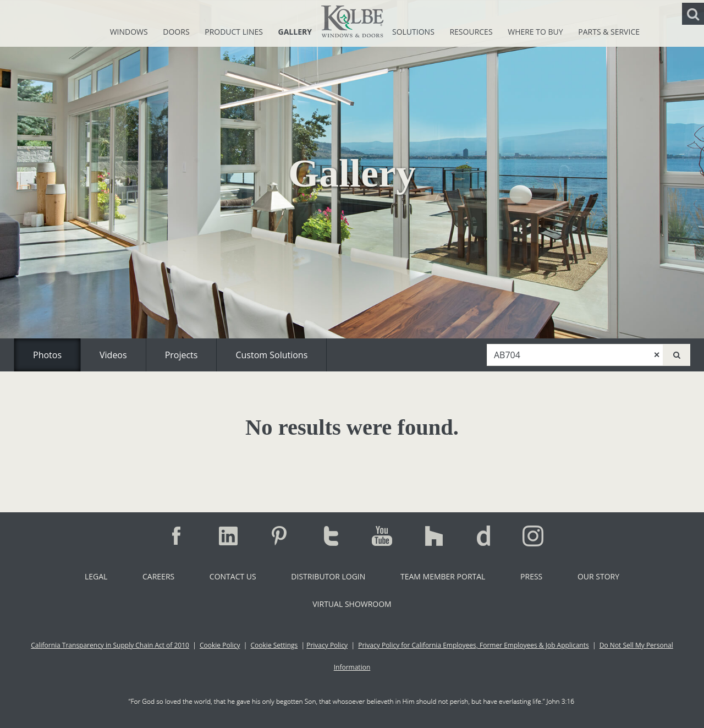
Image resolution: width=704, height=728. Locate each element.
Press (531, 576)
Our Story (598, 576)
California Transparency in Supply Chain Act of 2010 (110, 645)
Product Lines (235, 32)
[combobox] (575, 355)
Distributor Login (328, 576)
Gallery (295, 32)
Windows (130, 32)
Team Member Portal (443, 576)
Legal (96, 576)
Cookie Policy (220, 645)
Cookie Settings (274, 645)
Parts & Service (609, 32)
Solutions (414, 32)
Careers (158, 576)
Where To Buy (536, 32)
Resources (472, 32)
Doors (177, 32)
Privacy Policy (327, 645)
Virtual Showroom (352, 604)
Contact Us (233, 576)
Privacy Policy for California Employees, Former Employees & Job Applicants (474, 645)
